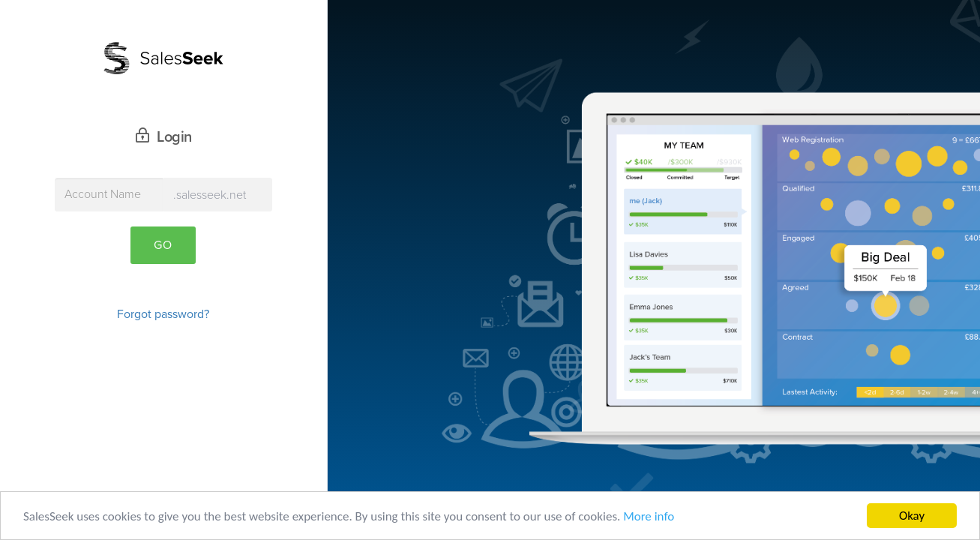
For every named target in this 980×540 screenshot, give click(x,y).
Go (163, 245)
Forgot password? (163, 314)
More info (649, 516)
